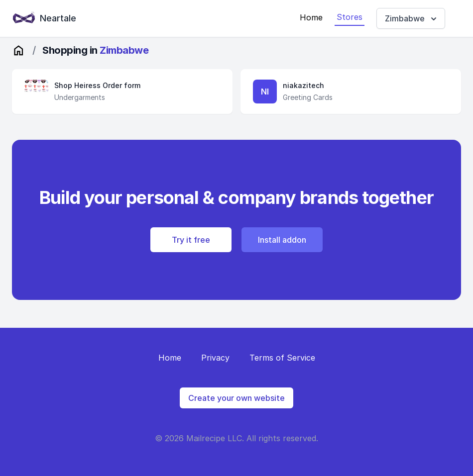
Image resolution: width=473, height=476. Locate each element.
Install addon (282, 240)
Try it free (191, 240)
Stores (350, 17)
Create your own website (236, 398)
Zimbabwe (412, 19)
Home (311, 17)
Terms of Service (282, 358)
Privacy (215, 358)
